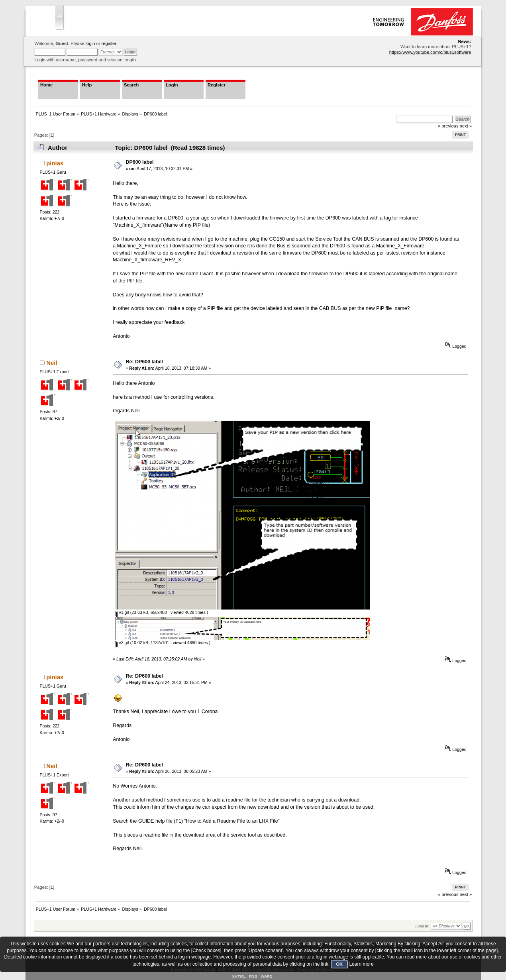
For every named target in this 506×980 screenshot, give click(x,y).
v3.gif (122, 643)
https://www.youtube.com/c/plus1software (430, 52)
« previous (448, 894)
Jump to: (422, 926)
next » (466, 894)
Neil (52, 363)
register (109, 43)
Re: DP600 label (144, 362)
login (90, 43)
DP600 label (139, 162)
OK (340, 964)
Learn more (361, 964)
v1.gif (122, 612)
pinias (55, 163)
